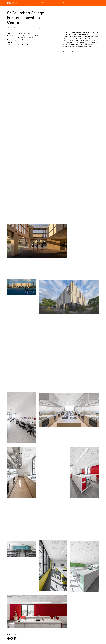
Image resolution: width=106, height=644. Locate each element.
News (58, 3)
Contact (67, 3)
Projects (48, 3)
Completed (11, 28)
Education (28, 28)
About (39, 3)
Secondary (36, 28)
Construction (20, 28)
